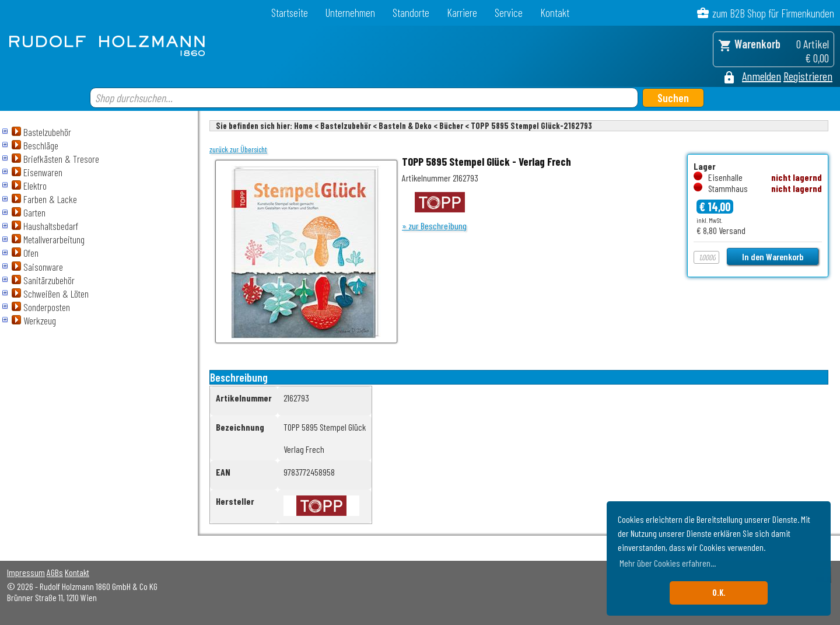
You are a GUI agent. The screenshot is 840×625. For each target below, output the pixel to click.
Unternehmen (350, 13)
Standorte (411, 13)
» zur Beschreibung (434, 226)
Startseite (290, 13)
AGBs (55, 572)
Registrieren (808, 76)
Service (509, 13)
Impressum (26, 572)
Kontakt (555, 13)
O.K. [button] (719, 593)
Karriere (462, 13)
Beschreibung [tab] (239, 377)
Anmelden (762, 76)
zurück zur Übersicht (238, 149)
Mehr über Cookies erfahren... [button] (668, 563)
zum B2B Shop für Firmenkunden (773, 13)
